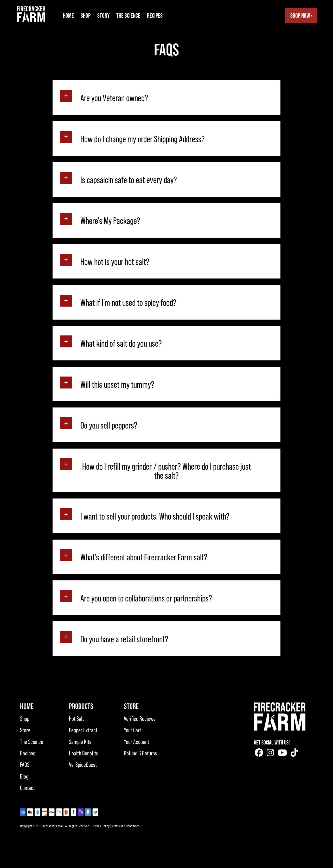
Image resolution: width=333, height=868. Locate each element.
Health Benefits (84, 753)
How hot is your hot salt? (115, 262)
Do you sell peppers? (109, 426)
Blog (24, 776)
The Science (128, 15)
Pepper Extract (83, 730)
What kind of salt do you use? (121, 344)
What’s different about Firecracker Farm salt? (144, 557)
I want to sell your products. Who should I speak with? (155, 517)
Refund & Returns (140, 753)
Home (68, 15)
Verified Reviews (140, 719)
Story (103, 15)
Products (81, 706)
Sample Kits (80, 742)
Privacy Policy (101, 826)
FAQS (25, 765)
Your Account (136, 742)
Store (131, 706)
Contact (27, 788)
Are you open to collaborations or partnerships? (146, 598)
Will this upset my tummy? (117, 385)
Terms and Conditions (126, 826)
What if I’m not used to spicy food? (128, 303)
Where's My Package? (110, 221)
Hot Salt (76, 719)
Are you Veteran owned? (114, 98)
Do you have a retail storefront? (124, 639)
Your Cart (132, 730)
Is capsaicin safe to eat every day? (129, 180)
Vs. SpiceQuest (83, 765)
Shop (86, 15)
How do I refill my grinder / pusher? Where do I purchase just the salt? (166, 471)
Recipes (155, 15)
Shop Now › (301, 15)
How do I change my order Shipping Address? (143, 139)
